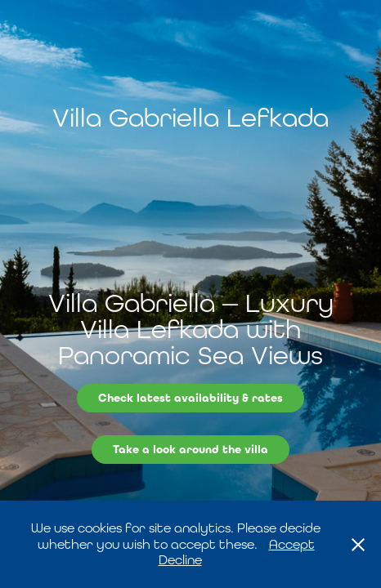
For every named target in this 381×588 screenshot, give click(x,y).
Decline (180, 560)
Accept (292, 544)
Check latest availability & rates (190, 398)
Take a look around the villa (190, 450)
